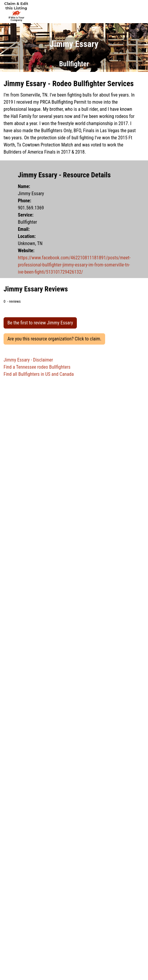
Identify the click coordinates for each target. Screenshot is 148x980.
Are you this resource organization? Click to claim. (54, 339)
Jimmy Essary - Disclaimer (28, 360)
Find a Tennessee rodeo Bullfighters (37, 367)
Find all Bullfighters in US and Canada (39, 374)
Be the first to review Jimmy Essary (40, 323)
